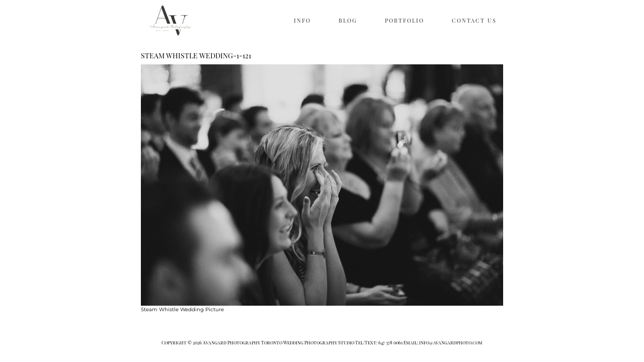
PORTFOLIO (405, 20)
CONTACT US (474, 20)
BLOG (348, 20)
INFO (302, 20)
